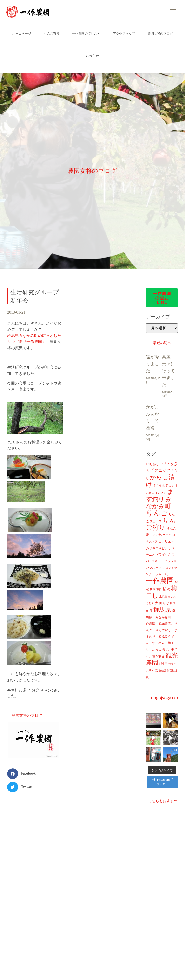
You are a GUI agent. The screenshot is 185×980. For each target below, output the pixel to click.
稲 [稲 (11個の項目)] (151, 611)
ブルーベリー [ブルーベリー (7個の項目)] (164, 574)
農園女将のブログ (160, 33)
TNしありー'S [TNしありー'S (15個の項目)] (155, 464)
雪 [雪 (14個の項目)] (156, 670)
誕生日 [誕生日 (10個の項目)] (163, 664)
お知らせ (92, 56)
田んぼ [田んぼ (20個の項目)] (164, 603)
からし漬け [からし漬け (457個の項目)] (160, 481)
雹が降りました (152, 364)
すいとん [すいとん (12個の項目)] (161, 493)
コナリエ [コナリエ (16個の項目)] (165, 542)
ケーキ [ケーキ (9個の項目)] (167, 535)
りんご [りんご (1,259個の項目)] (157, 513)
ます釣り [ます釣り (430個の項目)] (160, 496)
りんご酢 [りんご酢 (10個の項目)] (156, 535)
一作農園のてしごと (86, 33)
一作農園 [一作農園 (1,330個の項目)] (160, 581)
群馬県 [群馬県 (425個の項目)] (162, 610)
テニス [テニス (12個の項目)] (150, 555)
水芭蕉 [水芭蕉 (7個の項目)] (163, 597)
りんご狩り (52, 33)
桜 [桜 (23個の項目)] (164, 589)
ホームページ (22, 33)
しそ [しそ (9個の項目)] (171, 485)
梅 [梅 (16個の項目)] (169, 589)
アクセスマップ (124, 33)
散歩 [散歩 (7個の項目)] (159, 589)
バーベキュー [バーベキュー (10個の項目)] (155, 561)
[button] (23, 774)
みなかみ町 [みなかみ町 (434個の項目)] (159, 503)
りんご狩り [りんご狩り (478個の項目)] (161, 524)
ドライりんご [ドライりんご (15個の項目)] (165, 555)
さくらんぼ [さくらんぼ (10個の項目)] (160, 485)
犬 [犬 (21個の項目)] (157, 603)
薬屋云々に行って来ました (168, 371)
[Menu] (173, 9)
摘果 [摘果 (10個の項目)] (153, 589)
